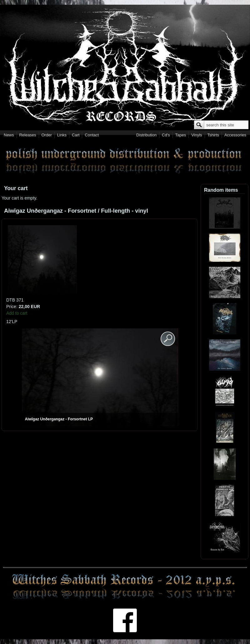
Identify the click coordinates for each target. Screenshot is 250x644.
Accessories (235, 135)
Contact (92, 135)
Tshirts (213, 135)
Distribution (146, 135)
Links (62, 135)
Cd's (166, 135)
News (9, 135)
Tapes (181, 135)
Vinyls (197, 135)
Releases (27, 135)
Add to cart (17, 313)
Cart (76, 135)
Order (47, 135)
